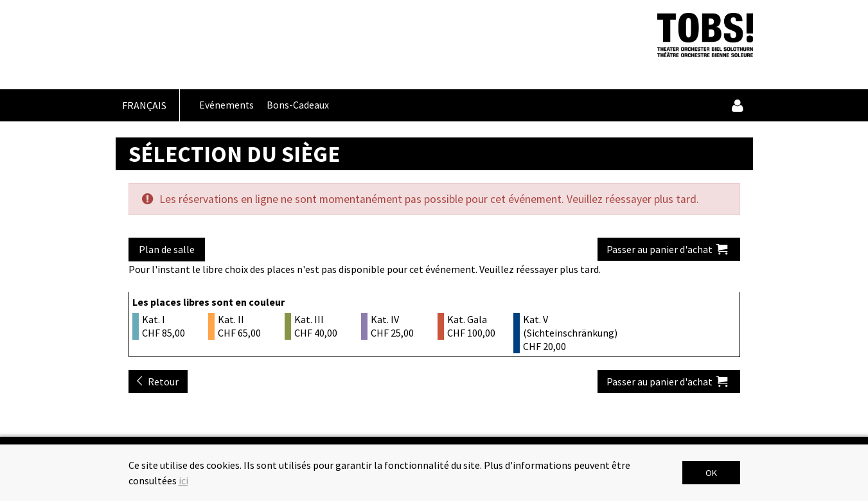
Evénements (226, 105)
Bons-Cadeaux (298, 105)
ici (183, 480)
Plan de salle (167, 249)
